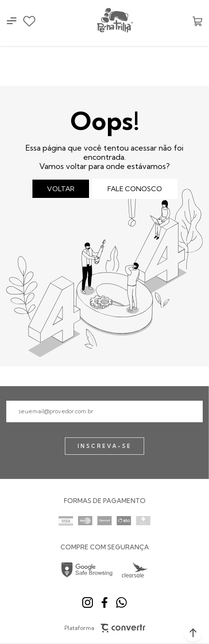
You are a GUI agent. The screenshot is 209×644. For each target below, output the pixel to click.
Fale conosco (135, 189)
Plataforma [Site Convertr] (105, 628)
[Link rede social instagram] (88, 602)
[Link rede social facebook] (104, 602)
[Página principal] (114, 21)
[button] (193, 633)
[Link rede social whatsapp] (121, 602)
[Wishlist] (29, 21)
